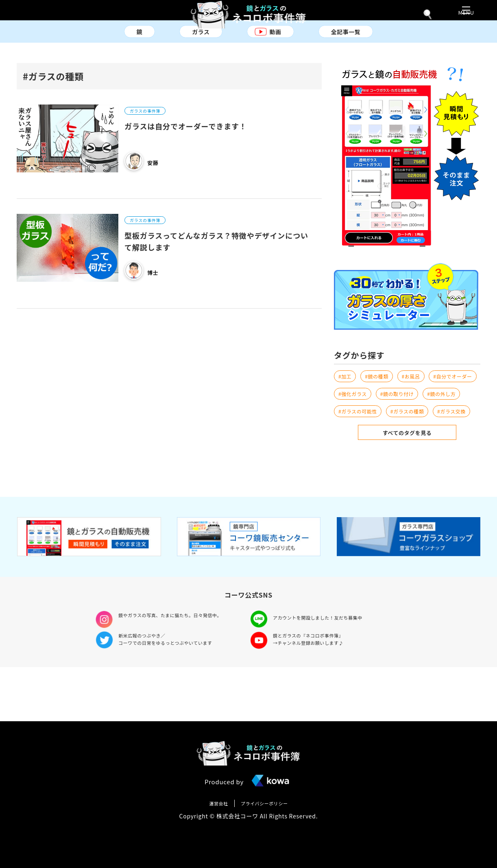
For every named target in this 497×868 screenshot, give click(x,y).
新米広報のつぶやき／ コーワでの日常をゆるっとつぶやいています (174, 693)
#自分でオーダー (361, 404)
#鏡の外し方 (408, 422)
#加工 (346, 385)
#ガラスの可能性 (361, 441)
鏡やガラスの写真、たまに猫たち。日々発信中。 (180, 668)
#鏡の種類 (381, 385)
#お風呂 (419, 385)
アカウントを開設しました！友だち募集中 (326, 668)
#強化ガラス (414, 404)
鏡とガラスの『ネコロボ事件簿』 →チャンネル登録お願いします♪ (315, 693)
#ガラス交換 (355, 460)
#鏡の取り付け (358, 422)
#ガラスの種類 (417, 441)
